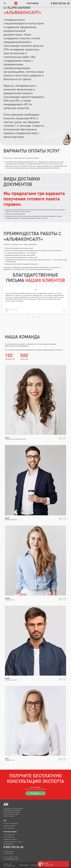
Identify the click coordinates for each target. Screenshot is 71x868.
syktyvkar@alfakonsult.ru (11, 859)
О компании (34, 865)
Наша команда (24, 865)
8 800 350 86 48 (13, 847)
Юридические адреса (10, 839)
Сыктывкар (33, 3)
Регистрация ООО (9, 834)
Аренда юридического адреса (13, 842)
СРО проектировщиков (11, 823)
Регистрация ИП (9, 837)
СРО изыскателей (9, 826)
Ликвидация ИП (9, 844)
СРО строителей (9, 828)
